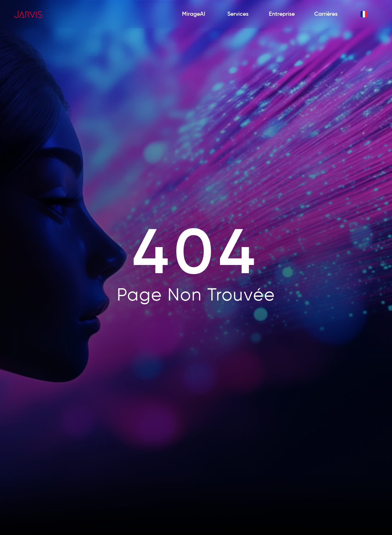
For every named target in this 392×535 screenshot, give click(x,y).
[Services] (238, 14)
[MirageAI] (194, 14)
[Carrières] (326, 14)
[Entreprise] (282, 14)
